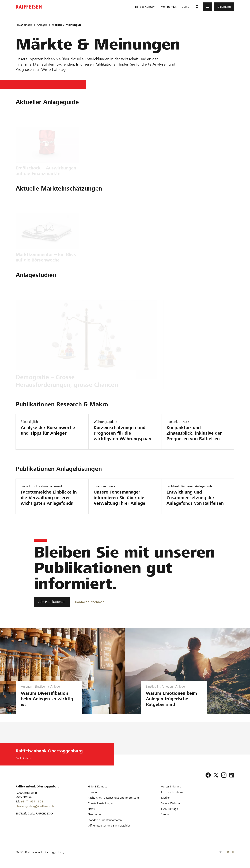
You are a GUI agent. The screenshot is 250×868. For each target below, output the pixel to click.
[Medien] (166, 798)
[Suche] (197, 7)
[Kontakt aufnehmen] (90, 602)
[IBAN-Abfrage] (169, 809)
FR (227, 852)
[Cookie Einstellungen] (101, 803)
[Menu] (208, 7)
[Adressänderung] (171, 786)
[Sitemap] (166, 814)
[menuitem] (145, 7)
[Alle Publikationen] (52, 602)
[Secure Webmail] (171, 803)
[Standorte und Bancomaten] (105, 820)
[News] (91, 809)
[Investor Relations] (172, 792)
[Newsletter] (95, 814)
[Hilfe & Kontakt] (97, 786)
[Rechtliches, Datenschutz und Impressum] (113, 798)
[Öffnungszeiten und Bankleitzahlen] (109, 826)
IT (233, 852)
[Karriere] (93, 792)
